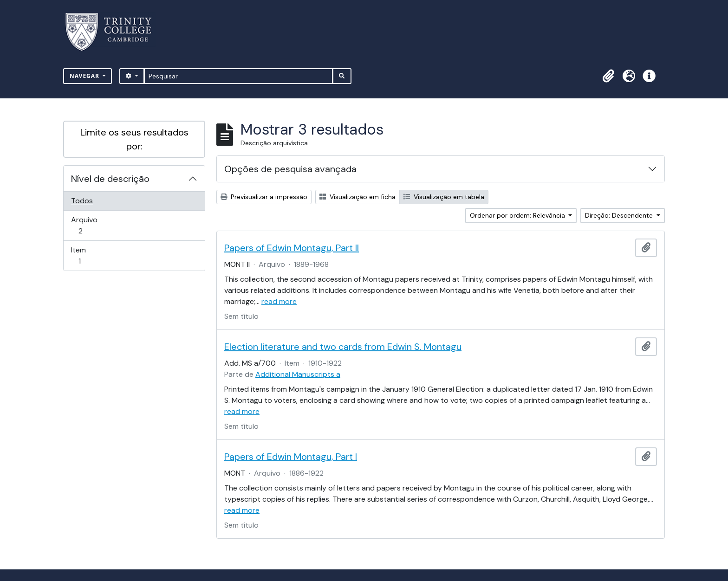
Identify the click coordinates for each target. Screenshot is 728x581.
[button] (608, 76)
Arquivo (94, 225)
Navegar (85, 76)
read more (279, 301)
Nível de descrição (110, 179)
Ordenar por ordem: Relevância (518, 215)
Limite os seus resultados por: (134, 139)
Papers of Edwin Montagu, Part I (291, 457)
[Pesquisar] (238, 76)
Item (93, 255)
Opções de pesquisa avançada (290, 169)
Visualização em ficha (357, 197)
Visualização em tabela (444, 197)
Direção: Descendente (620, 215)
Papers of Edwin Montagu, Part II (292, 248)
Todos (82, 201)
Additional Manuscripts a (298, 374)
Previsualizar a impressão (264, 197)
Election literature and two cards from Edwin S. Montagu (343, 347)
